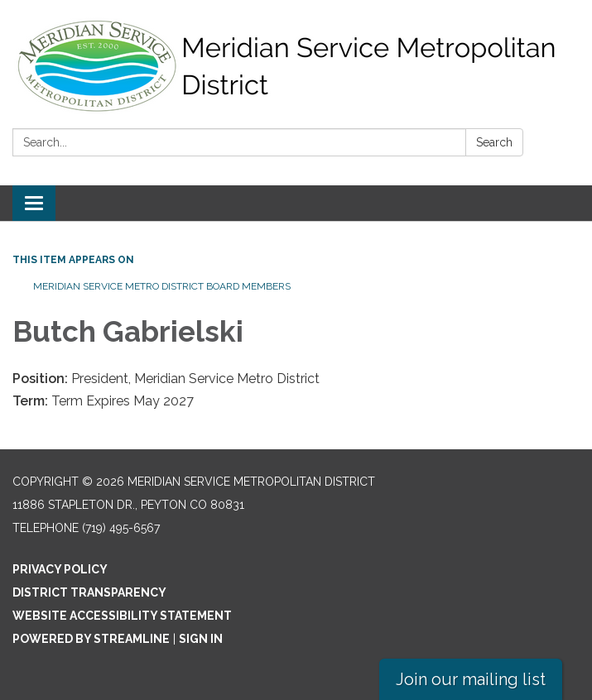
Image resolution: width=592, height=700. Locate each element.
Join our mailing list (471, 679)
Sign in (201, 639)
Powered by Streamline (91, 639)
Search (494, 142)
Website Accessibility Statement (122, 616)
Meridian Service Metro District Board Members (162, 286)
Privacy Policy (60, 569)
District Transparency (89, 592)
